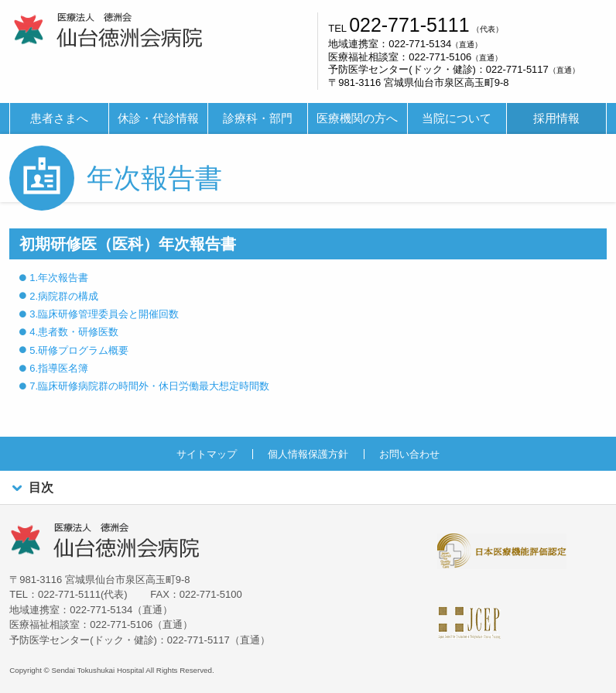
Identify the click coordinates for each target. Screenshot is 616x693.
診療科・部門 (258, 118)
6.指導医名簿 (59, 368)
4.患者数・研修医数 (74, 332)
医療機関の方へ (357, 118)
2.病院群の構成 (64, 296)
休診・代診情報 (158, 118)
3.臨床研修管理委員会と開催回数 (104, 314)
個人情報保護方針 (308, 454)
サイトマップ (207, 454)
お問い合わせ (409, 454)
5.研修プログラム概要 (79, 350)
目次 (31, 488)
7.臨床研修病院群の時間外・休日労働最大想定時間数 (149, 386)
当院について (457, 118)
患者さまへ (59, 118)
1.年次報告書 (59, 278)
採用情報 (556, 118)
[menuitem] (59, 119)
